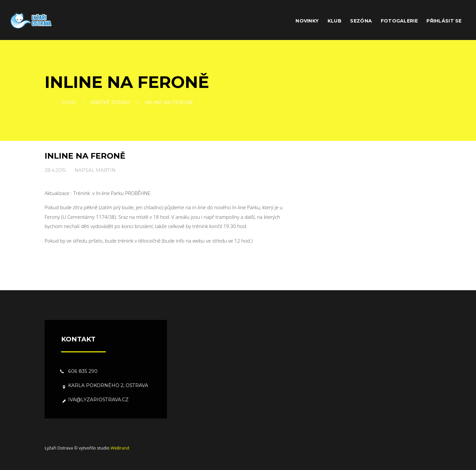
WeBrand (120, 448)
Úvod (68, 103)
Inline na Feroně (85, 156)
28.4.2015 (55, 170)
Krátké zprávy (111, 103)
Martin (106, 170)
